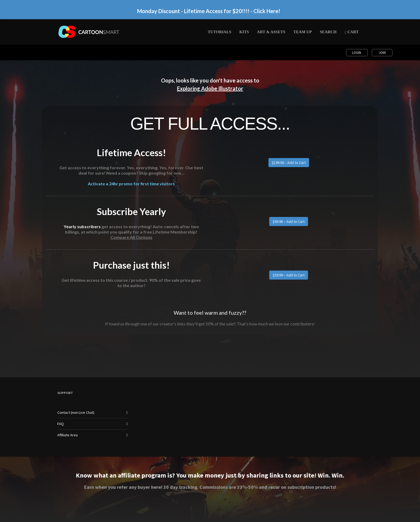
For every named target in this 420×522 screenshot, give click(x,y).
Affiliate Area (67, 435)
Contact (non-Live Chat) (76, 412)
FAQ (61, 424)
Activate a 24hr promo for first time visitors (131, 184)
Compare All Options (131, 237)
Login (357, 53)
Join (382, 53)
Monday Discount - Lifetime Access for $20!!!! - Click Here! (209, 11)
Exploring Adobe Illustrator (210, 88)
